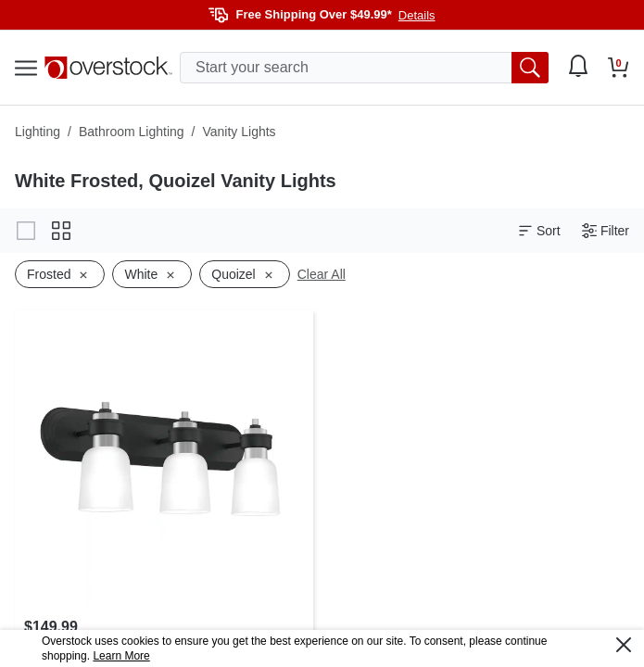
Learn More (121, 656)
